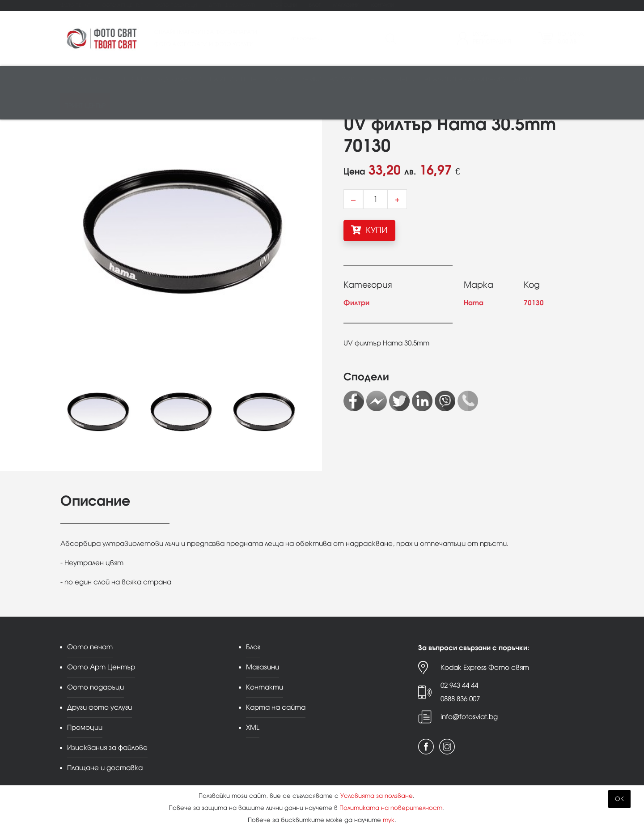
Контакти (383, 5)
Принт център (85, 106)
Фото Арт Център (123, 5)
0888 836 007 (460, 699)
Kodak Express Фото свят (485, 667)
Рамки (311, 79)
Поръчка (571, 38)
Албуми (342, 79)
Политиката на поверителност (391, 808)
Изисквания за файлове (107, 748)
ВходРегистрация (492, 38)
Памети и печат (235, 79)
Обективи (133, 79)
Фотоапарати (87, 79)
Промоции (283, 5)
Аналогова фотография (465, 79)
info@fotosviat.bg (469, 717)
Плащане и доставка (105, 768)
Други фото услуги (233, 5)
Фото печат (75, 5)
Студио (280, 79)
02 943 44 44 (459, 685)
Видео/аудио (179, 79)
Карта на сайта (276, 707)
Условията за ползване (377, 796)
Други (523, 79)
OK (619, 799)
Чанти (407, 79)
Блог (315, 5)
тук (389, 820)
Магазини (346, 5)
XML (253, 727)
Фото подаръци (176, 5)
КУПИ (369, 230)
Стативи (376, 79)
